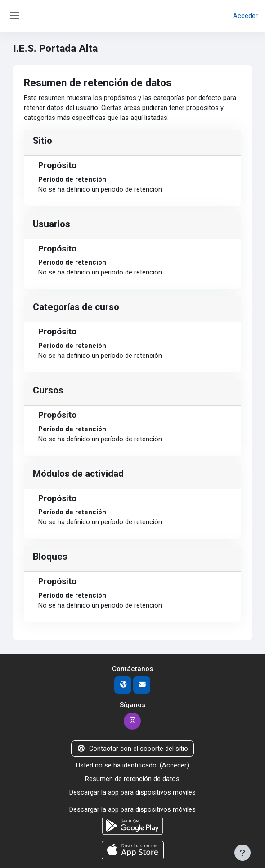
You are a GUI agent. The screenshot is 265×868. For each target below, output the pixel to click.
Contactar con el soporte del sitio (132, 749)
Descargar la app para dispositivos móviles (132, 792)
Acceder (245, 16)
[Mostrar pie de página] (243, 853)
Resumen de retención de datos (132, 779)
